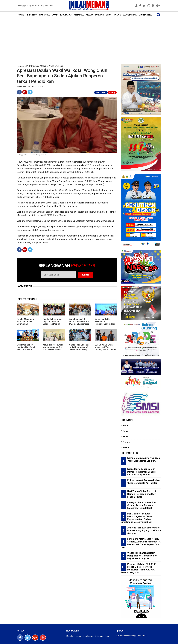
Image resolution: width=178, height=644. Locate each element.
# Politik (125, 447)
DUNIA (55, 15)
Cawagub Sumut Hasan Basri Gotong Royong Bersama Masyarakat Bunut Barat (142, 505)
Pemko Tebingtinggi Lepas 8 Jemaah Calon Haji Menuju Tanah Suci (52, 323)
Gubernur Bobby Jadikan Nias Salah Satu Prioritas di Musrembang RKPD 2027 (26, 350)
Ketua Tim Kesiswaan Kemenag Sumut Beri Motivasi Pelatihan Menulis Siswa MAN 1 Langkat (53, 350)
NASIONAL (44, 15)
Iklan (107, 636)
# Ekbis (125, 437)
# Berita (125, 426)
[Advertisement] (89, 39)
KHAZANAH (66, 15)
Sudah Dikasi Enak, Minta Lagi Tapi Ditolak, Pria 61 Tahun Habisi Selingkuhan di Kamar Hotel (105, 350)
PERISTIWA (31, 15)
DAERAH (100, 15)
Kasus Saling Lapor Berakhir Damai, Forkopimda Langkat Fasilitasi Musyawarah (142, 472)
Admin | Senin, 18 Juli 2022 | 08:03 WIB (31, 87)
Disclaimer (88, 636)
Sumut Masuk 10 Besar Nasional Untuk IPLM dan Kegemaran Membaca (79, 323)
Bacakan (101, 92)
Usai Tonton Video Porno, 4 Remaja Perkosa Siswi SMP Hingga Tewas (142, 494)
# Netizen (126, 442)
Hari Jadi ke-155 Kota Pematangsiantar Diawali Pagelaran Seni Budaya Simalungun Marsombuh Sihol (137, 518)
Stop (112, 92)
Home (20, 66)
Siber (79, 636)
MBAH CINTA (145, 15)
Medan (43, 66)
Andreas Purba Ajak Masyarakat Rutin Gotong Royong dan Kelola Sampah (144, 530)
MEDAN (90, 15)
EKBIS (109, 15)
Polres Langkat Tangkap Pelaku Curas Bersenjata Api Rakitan (144, 482)
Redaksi (70, 636)
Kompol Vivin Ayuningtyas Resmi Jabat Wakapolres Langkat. (144, 459)
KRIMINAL (79, 15)
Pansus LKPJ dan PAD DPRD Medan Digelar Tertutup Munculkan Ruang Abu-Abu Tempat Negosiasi (139, 568)
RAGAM (117, 15)
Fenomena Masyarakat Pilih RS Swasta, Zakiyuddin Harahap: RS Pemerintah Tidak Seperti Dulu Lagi (141, 543)
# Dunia (125, 431)
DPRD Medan (31, 66)
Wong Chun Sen (56, 66)
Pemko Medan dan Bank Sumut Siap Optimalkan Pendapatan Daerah (27, 323)
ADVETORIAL (130, 15)
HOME (21, 15)
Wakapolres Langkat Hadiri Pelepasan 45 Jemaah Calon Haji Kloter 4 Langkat (79, 349)
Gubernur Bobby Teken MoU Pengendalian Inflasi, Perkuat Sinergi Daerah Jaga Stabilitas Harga (105, 325)
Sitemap (99, 636)
